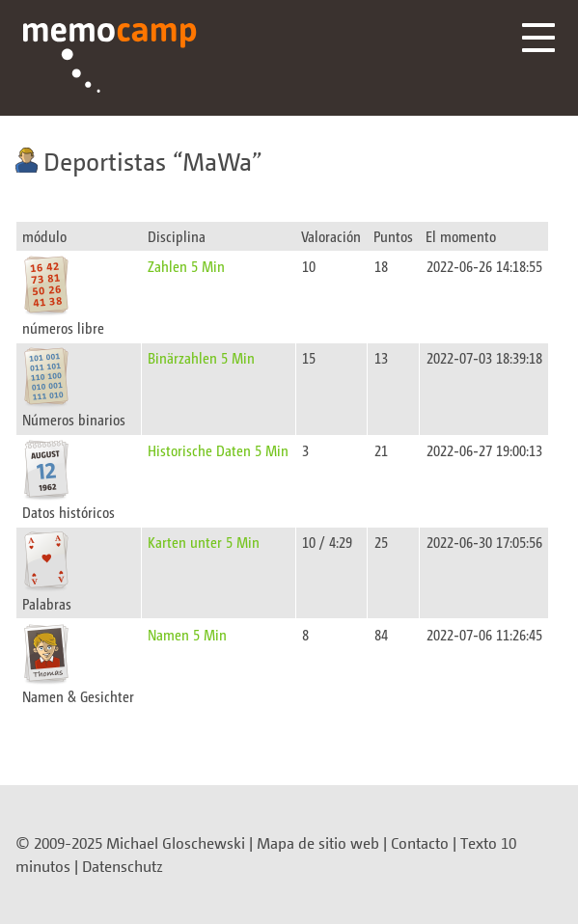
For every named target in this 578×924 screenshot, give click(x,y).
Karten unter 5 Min (204, 542)
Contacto (420, 843)
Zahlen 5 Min (186, 266)
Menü (538, 38)
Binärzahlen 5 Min (201, 357)
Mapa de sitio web (318, 843)
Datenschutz (123, 866)
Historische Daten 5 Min (218, 450)
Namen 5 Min (187, 634)
